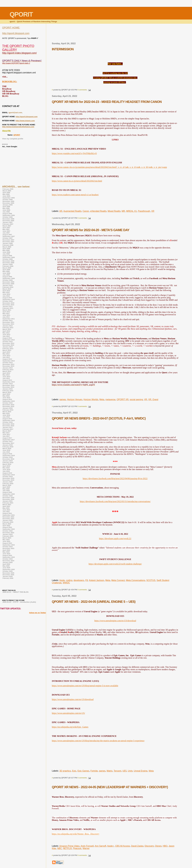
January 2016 (8, 408)
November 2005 (8, 201)
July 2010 (6, 296)
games (63, 399)
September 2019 (9, 475)
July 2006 (6, 212)
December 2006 (8, 221)
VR (146, 399)
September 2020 (9, 494)
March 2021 (7, 505)
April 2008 (6, 249)
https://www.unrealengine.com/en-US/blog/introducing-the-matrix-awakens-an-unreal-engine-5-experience (98, 741)
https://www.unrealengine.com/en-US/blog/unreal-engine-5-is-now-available (85, 686)
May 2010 (6, 292)
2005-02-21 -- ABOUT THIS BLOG (16, 592)
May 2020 (6, 489)
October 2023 (8, 547)
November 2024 (8, 561)
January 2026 (8, 576)
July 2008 (6, 254)
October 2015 (8, 403)
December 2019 (8, 480)
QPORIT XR (123, 399)
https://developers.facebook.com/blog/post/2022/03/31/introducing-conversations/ (115, 501)
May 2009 (6, 271)
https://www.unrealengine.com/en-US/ (68, 713)
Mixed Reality (114, 211)
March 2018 (7, 448)
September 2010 (9, 299)
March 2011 (7, 310)
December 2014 (8, 387)
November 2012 (8, 343)
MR (123, 211)
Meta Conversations (136, 580)
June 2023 (6, 541)
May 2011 (6, 313)
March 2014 (7, 371)
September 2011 (9, 319)
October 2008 (8, 259)
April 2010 (6, 291)
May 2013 (6, 354)
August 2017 (7, 438)
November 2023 (8, 548)
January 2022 (8, 520)
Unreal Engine (141, 771)
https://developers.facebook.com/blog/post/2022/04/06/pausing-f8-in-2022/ (115, 478)
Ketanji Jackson (97, 580)
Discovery (149, 846)
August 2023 (7, 543)
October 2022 (8, 531)
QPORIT (17, 135)
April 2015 (6, 394)
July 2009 (6, 275)
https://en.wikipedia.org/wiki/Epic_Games (70, 727)
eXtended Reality (98, 211)
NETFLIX (67, 848)
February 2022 (8, 522)
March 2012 (7, 329)
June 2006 (6, 210)
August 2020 (7, 492)
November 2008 (8, 261)
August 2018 (7, 454)
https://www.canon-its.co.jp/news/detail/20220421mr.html (77, 181)
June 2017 (6, 434)
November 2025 (8, 573)
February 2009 (8, 266)
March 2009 (7, 268)
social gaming (136, 399)
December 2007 (8, 242)
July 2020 (6, 491)
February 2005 (8, 189)
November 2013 (8, 364)
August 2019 (7, 473)
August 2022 (7, 527)
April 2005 (6, 192)
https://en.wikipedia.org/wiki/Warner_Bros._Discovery (76, 834)
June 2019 (6, 469)
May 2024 (6, 552)
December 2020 (8, 499)
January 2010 (8, 285)
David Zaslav (137, 846)
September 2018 (9, 455)
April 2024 (6, 550)
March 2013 (7, 350)
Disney (158, 846)
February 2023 (8, 536)
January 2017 (8, 427)
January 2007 (8, 222)
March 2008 (7, 247)
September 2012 (9, 340)
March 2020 (7, 485)
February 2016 (8, 410)
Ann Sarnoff (100, 846)
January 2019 (8, 461)
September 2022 (9, 529)
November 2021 (8, 517)
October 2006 (8, 217)
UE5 (125, 771)
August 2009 (7, 277)
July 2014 (6, 378)
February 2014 (8, 370)
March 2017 (7, 431)
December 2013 (8, 366)
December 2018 (8, 459)
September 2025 (9, 569)
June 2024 (6, 554)
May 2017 (6, 433)
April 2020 (6, 487)
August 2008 (7, 256)
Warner (86, 848)
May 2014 (6, 375)
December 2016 (8, 426)
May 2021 (6, 508)
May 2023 (6, 540)
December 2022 (8, 533)
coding (69, 580)
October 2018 (8, 457)
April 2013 (6, 352)
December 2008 (8, 263)
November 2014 (8, 385)
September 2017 (9, 440)
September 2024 (9, 557)
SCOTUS (151, 580)
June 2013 (6, 356)
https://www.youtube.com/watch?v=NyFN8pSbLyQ (74, 153)
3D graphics (65, 771)
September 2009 (9, 278)
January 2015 (8, 389)
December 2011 (8, 324)
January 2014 (8, 368)
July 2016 (6, 417)
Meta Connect (118, 580)
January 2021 (8, 501)
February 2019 (8, 462)
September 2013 (9, 361)
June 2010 (6, 294)
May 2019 (6, 468)
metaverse (110, 399)
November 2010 (8, 303)
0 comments (82, 90)
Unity (130, 771)
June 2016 (6, 415)
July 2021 (6, 512)
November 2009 (8, 282)
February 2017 (8, 429)
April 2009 (6, 270)
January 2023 (8, 534)
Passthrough (144, 211)
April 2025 (6, 564)
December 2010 (8, 305)
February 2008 (8, 245)
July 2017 (6, 436)
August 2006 (7, 214)
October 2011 (8, 320)
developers (79, 580)
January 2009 (8, 264)
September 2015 (9, 401)
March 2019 (7, 464)
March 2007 (7, 226)
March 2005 (7, 191)
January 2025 (8, 562)
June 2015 (6, 398)
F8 (87, 580)
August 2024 (7, 555)
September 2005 (9, 198)
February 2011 (8, 308)
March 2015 (7, 392)
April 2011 (6, 312)
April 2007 (6, 228)
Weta (151, 771)
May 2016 (6, 413)
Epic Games (83, 771)
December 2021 (8, 519)
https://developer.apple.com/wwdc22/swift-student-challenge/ (115, 564)
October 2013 (8, 363)
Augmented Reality (72, 211)
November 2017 (8, 443)
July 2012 (6, 336)
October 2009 (8, 280)
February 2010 (8, 287)
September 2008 (9, 257)
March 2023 (7, 538)
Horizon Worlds (91, 399)
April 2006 (6, 207)
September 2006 (9, 215)
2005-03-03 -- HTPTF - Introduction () (19, 602)
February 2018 (8, 447)
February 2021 (8, 503)
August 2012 (7, 338)
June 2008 (6, 252)
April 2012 (6, 331)
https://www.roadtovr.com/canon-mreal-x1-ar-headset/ (75, 195)
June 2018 (6, 450)
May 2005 (6, 194)
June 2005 (6, 196)
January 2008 (8, 243)
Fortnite (94, 771)
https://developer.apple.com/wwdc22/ (115, 539)
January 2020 (8, 482)
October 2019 (8, 476)
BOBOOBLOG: (10, 82)
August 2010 (7, 298)
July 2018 (6, 452)
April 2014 (6, 373)
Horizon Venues (75, 399)
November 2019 (8, 478)
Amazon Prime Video (69, 846)
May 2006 (6, 208)
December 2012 (8, 345)
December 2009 (8, 284)
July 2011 (6, 317)
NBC (60, 848)
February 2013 (8, 349)
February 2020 (8, 483)
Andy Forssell (87, 846)
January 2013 (8, 347)
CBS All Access (122, 846)
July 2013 (6, 357)
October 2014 (8, 384)
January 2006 (8, 205)
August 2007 (7, 235)
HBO (165, 846)
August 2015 (7, 399)
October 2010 (8, 301)
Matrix (110, 771)
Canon (86, 211)
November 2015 (8, 405)
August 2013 (7, 359)
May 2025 (6, 566)
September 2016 (9, 420)
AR (61, 211)
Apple (62, 580)
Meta (102, 399)
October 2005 (8, 200)
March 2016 (7, 412)
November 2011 (8, 322)
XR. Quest (153, 399)
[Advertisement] (115, 34)
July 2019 (6, 471)
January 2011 (8, 306)
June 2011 (6, 315)
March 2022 (7, 524)
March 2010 (7, 289)
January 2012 (8, 326)
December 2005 (8, 203)
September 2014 (9, 382)
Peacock (77, 848)
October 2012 (8, 341)
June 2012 (6, 334)
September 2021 (9, 515)
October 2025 (8, 571)
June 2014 (6, 377)
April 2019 (6, 466)
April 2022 (6, 526)
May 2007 (6, 229)
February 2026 (8, 578)
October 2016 (8, 422)
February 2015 (8, 391)
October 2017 (8, 441)
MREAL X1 (132, 211)
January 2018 (8, 445)
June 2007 (6, 231)
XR (153, 211)
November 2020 (8, 498)
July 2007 (6, 233)
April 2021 (6, 506)
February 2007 (8, 224)
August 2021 (7, 513)
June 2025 (6, 568)
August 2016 (7, 419)
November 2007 (8, 240)
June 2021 (6, 510)
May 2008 (6, 250)
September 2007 (9, 236)
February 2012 (8, 327)
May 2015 (6, 396)
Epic (74, 771)
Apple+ (111, 846)
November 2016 (8, 424)
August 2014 (7, 380)
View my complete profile (13, 139)
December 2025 (8, 575)
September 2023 (9, 545)
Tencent (117, 771)
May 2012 (6, 333)
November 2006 (8, 219)
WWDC (66, 583)
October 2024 (8, 559)
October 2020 (8, 496)
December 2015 (8, 406)
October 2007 (8, 238)
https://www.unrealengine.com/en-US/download (115, 621)
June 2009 (6, 273)
